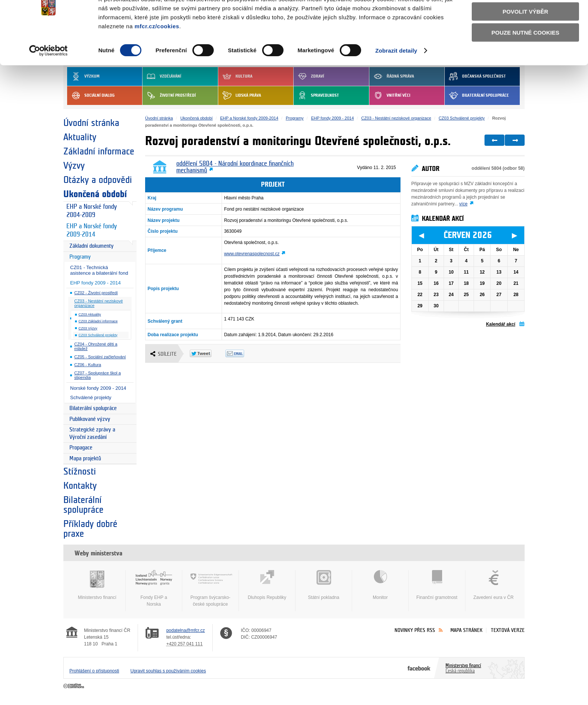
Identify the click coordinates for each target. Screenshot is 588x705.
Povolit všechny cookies (525, 18)
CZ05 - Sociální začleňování (100, 357)
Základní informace (99, 151)
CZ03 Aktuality (90, 314)
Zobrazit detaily (396, 79)
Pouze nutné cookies (526, 61)
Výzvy (74, 166)
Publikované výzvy (90, 419)
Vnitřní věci (390, 96)
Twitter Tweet (208, 353)
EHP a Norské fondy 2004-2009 (91, 211)
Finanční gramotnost (437, 585)
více (463, 204)
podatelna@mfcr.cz (185, 630)
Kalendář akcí (501, 324)
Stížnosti (80, 471)
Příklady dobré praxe (90, 529)
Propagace (81, 448)
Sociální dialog (91, 96)
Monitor (380, 585)
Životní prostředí (169, 96)
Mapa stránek (466, 630)
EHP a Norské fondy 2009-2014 (91, 231)
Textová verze (508, 630)
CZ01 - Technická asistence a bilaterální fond (99, 270)
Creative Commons (74, 686)
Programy (80, 257)
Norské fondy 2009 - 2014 (98, 388)
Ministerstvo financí (97, 585)
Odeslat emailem (243, 353)
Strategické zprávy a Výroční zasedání (92, 433)
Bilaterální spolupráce (477, 96)
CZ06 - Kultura (88, 365)
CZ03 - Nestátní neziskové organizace (99, 303)
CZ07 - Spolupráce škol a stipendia (97, 375)
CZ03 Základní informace (98, 321)
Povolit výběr (525, 40)
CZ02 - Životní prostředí (96, 293)
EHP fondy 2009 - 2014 (95, 283)
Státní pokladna (324, 585)
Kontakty (80, 486)
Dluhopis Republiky (267, 585)
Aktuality (80, 137)
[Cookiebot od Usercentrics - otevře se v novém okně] (49, 79)
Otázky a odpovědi (98, 180)
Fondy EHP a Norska (154, 588)
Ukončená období (95, 194)
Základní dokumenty (91, 246)
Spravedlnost (316, 96)
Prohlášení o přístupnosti (94, 671)
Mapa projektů (85, 459)
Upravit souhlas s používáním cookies (168, 671)
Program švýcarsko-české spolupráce (210, 588)
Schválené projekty (91, 397)
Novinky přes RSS (415, 630)
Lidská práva (240, 96)
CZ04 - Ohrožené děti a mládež (96, 347)
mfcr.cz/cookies (157, 54)
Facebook (419, 668)
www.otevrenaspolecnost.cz (252, 254)
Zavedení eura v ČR (493, 585)
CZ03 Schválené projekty (98, 335)
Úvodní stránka (91, 123)
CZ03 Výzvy (88, 328)
